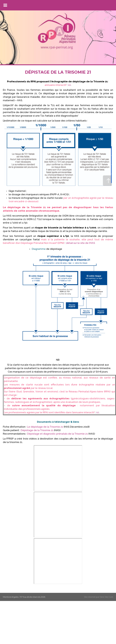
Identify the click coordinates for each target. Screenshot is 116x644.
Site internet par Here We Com (99, 597)
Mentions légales (11, 597)
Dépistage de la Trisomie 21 (37, 430)
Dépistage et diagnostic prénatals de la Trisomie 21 (57, 434)
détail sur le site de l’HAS (81, 243)
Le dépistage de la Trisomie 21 (45, 427)
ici (69, 85)
